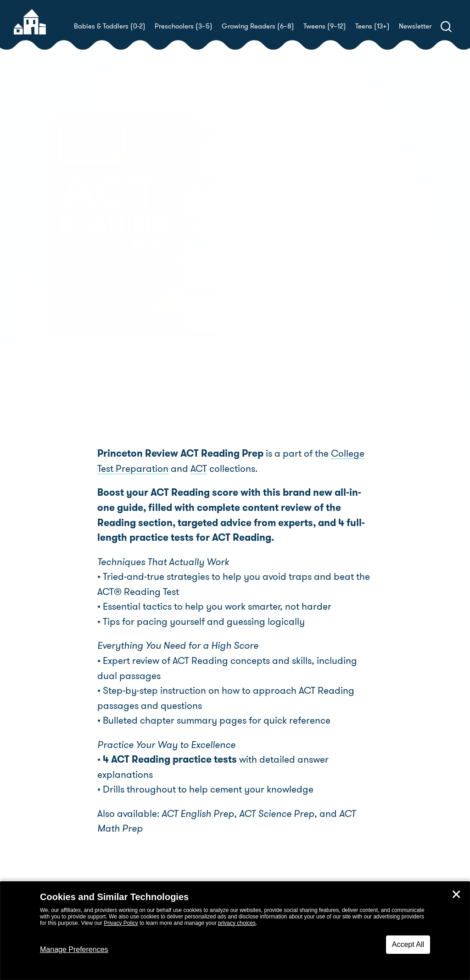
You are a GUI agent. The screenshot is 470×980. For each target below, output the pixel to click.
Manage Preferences (74, 949)
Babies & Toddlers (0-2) (110, 26)
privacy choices (237, 923)
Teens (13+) (372, 26)
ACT (199, 469)
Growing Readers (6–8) (258, 26)
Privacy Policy (121, 923)
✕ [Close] (456, 895)
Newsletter (415, 26)
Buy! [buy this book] (265, 299)
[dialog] (235, 931)
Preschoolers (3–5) (184, 26)
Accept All (408, 944)
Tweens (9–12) (325, 26)
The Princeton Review (318, 267)
